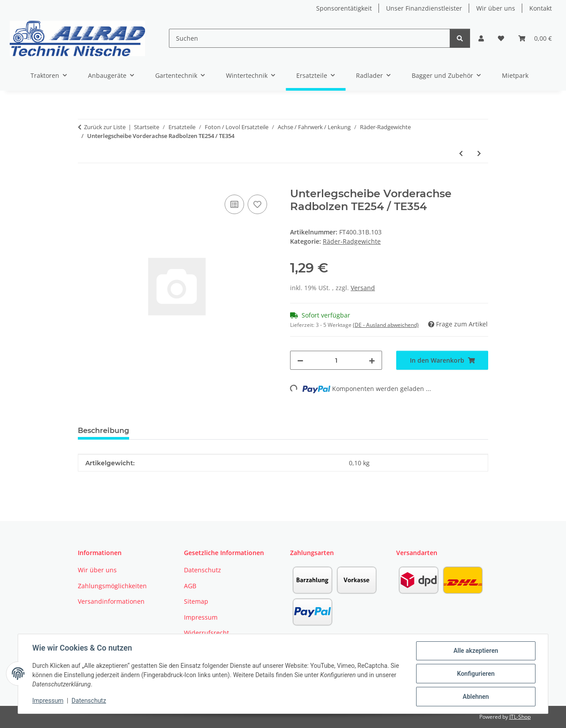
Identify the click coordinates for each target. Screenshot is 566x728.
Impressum (48, 701)
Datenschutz (89, 701)
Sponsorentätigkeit (344, 8)
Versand (363, 288)
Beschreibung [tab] (103, 431)
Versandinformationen (111, 601)
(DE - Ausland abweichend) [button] (386, 325)
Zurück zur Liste (105, 127)
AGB (190, 586)
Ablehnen (476, 697)
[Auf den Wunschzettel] (257, 204)
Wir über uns (496, 8)
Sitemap (196, 601)
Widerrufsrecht (207, 633)
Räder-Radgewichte (352, 241)
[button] (481, 38)
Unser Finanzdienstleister (424, 8)
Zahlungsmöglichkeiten (112, 586)
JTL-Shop (520, 717)
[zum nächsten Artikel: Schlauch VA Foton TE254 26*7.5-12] (479, 153)
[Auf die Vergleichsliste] (234, 204)
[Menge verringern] (300, 360)
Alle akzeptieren (476, 651)
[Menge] (336, 360)
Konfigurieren (476, 674)
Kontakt (541, 8)
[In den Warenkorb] (85, 183)
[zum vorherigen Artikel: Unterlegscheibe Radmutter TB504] (461, 153)
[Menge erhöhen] (372, 360)
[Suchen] (309, 38)
